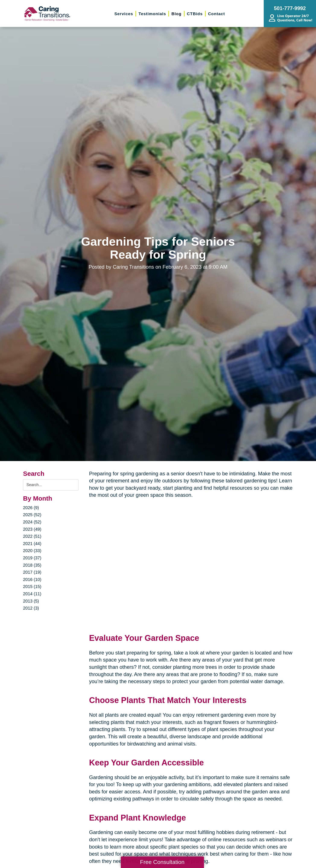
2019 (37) (32, 558)
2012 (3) (31, 608)
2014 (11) (32, 594)
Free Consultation (162, 862)
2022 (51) (32, 536)
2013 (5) (31, 601)
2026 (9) (31, 508)
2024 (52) (32, 522)
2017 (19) (32, 572)
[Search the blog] (51, 485)
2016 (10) (32, 579)
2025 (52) (32, 515)
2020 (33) (32, 551)
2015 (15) (32, 587)
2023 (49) (32, 529)
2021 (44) (32, 544)
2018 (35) (32, 565)
